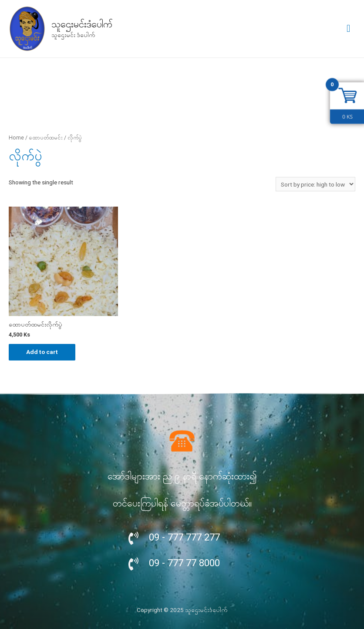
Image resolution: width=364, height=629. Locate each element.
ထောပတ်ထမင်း (46, 138)
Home (16, 138)
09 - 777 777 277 (184, 537)
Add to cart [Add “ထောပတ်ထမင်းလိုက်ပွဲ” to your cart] (42, 352)
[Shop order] (315, 184)
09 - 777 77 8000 (184, 563)
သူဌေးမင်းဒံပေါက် (82, 24)
